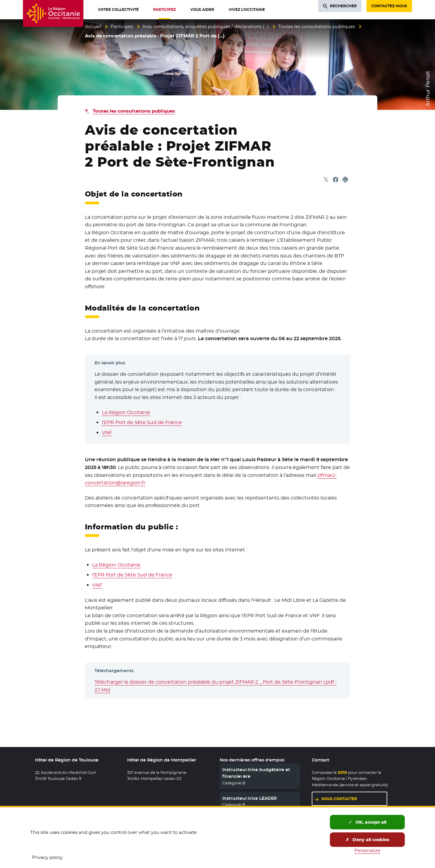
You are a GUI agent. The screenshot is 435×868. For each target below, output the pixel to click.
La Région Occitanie (126, 412)
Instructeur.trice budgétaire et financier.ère (256, 773)
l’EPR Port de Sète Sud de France (142, 422)
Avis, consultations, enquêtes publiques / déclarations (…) (206, 26)
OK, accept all (367, 822)
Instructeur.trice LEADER (250, 798)
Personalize (367, 850)
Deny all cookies (367, 840)
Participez (122, 26)
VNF (107, 433)
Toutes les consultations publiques (317, 26)
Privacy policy (47, 857)
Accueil (93, 26)
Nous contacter (339, 799)
